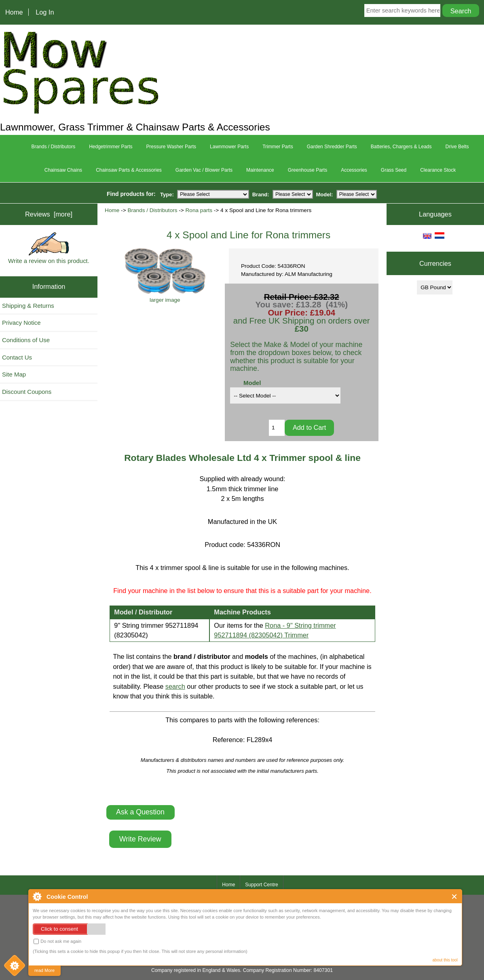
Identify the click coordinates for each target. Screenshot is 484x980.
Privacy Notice (21, 323)
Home (14, 12)
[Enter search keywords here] (403, 11)
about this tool (445, 960)
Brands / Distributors (152, 210)
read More (44, 970)
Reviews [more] (49, 214)
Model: (325, 194)
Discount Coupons (27, 392)
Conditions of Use (26, 340)
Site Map (14, 374)
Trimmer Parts (278, 147)
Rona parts (199, 210)
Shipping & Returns (28, 306)
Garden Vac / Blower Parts (204, 170)
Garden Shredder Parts (332, 147)
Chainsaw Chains (63, 170)
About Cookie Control (37, 896)
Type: (167, 194)
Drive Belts (457, 147)
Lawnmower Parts (229, 147)
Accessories (354, 170)
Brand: (261, 194)
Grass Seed (394, 170)
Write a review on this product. (49, 248)
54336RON (264, 545)
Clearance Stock (438, 170)
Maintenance (260, 170)
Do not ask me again (57, 941)
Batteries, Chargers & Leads (401, 147)
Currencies (435, 263)
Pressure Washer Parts (171, 147)
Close (455, 897)
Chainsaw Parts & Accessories (129, 170)
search (175, 686)
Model (252, 383)
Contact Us (17, 357)
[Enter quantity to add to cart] (277, 428)
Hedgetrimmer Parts (111, 147)
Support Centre (261, 885)
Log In (45, 12)
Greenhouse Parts (308, 170)
